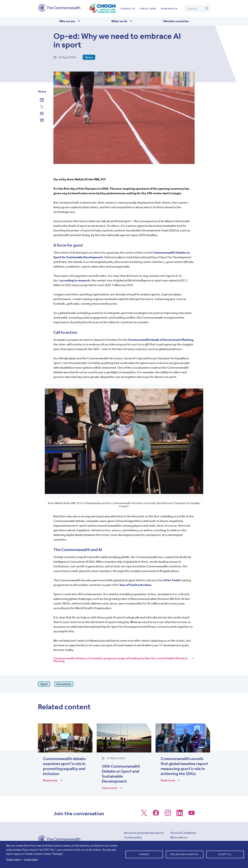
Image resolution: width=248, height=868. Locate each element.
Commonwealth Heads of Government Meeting (160, 340)
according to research (75, 280)
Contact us (128, 9)
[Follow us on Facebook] (156, 815)
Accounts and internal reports (144, 833)
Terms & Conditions (183, 833)
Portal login (148, 9)
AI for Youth (172, 580)
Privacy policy (13, 859)
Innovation (64, 684)
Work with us (169, 9)
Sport (44, 684)
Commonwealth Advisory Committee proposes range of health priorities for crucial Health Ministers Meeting (120, 660)
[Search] (197, 9)
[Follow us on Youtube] (192, 815)
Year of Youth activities (135, 585)
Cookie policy (133, 837)
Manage (144, 854)
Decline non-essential (185, 854)
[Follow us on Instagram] (168, 815)
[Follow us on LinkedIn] (180, 815)
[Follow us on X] (144, 815)
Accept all (225, 854)
